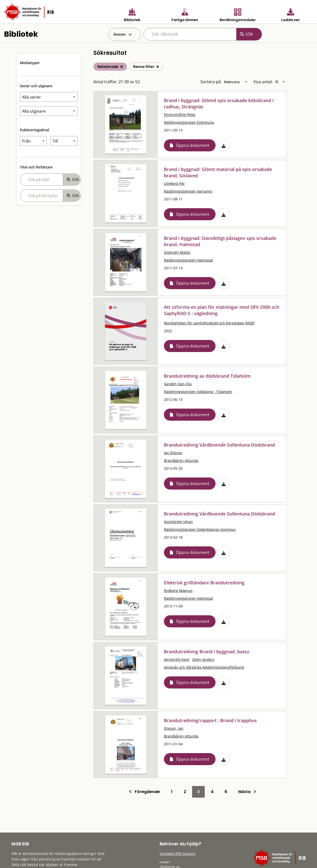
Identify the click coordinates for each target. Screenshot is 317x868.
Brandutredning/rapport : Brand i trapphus (210, 720)
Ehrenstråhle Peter (180, 115)
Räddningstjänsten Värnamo (188, 191)
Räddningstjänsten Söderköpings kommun (200, 529)
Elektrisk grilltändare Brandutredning (204, 583)
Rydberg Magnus (178, 591)
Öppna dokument (193, 145)
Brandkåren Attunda (181, 461)
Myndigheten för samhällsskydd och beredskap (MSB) (209, 323)
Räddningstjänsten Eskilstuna (189, 122)
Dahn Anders (203, 659)
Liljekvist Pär (174, 183)
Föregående (145, 792)
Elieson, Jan (174, 728)
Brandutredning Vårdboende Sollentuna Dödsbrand (219, 445)
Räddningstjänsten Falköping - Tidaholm (198, 392)
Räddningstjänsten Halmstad (188, 260)
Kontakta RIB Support (178, 854)
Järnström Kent (177, 659)
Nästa (247, 792)
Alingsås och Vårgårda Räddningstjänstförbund (204, 667)
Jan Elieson (173, 453)
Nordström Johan (178, 522)
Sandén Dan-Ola (178, 384)
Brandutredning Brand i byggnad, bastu (207, 652)
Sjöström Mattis (177, 252)
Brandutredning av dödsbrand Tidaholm (207, 376)
